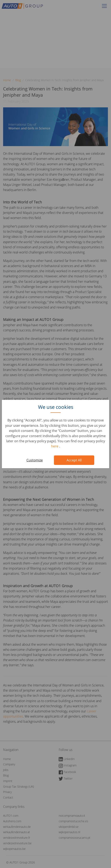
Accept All (74, 460)
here (55, 446)
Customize (35, 460)
